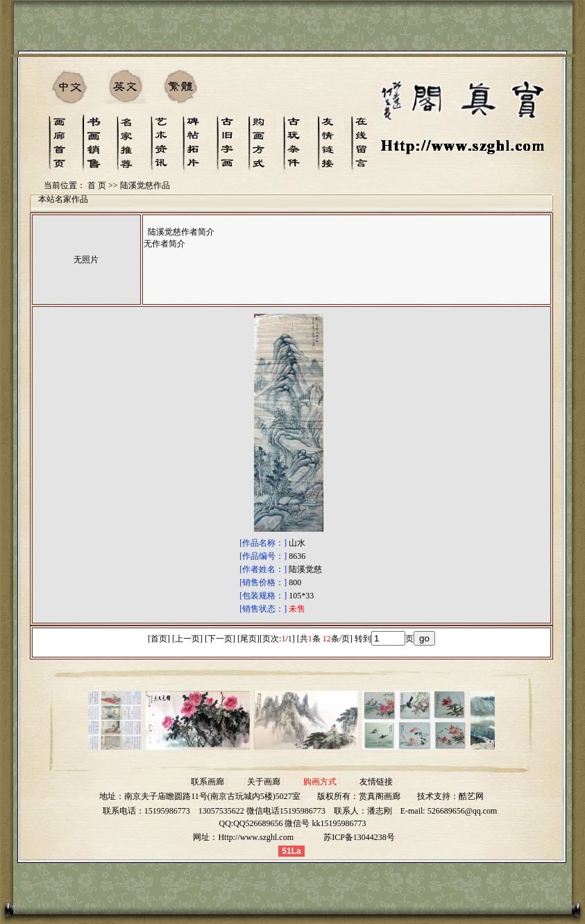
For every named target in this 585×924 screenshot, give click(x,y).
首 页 (97, 185)
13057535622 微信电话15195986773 (262, 811)
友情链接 (376, 782)
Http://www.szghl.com (256, 837)
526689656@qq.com (463, 811)
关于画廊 (264, 782)
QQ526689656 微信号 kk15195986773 (299, 823)
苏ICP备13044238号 (359, 837)
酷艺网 (471, 796)
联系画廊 (207, 782)
